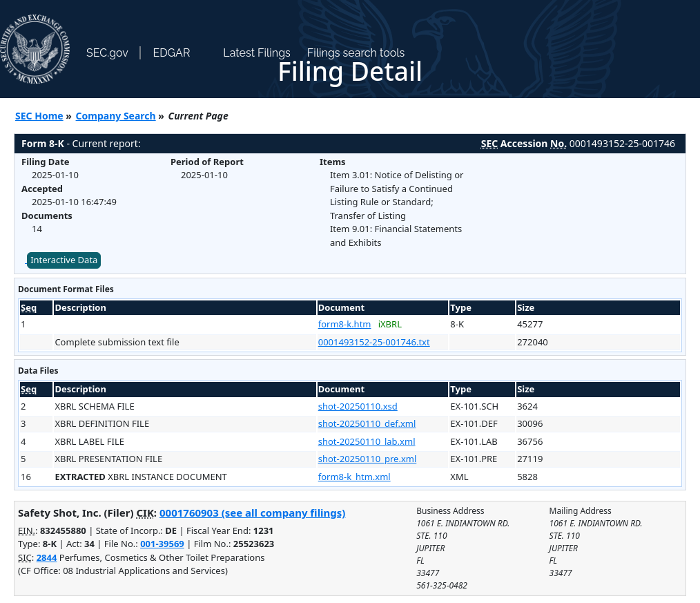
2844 (47, 557)
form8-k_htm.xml (354, 477)
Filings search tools (356, 53)
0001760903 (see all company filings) (252, 513)
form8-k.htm (345, 324)
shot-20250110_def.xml (367, 423)
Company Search (116, 116)
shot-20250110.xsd (358, 406)
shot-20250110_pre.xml (368, 459)
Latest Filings (256, 53)
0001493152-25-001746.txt (374, 342)
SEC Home (39, 116)
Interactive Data (64, 260)
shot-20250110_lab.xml (367, 441)
